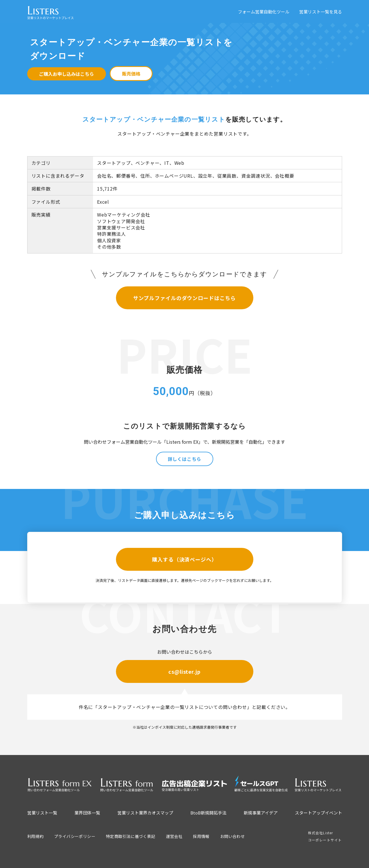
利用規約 (35, 836)
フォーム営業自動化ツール (264, 12)
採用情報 (201, 836)
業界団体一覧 (87, 813)
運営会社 (174, 836)
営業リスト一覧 (42, 813)
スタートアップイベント (318, 813)
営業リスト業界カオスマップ (145, 813)
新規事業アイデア (261, 813)
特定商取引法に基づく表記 (131, 836)
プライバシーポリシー (75, 836)
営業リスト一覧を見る (321, 12)
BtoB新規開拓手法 (208, 813)
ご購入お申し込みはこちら (66, 74)
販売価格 (131, 74)
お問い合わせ (232, 836)
